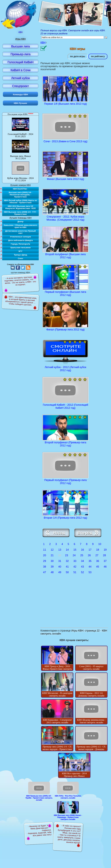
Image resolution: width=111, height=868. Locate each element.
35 (90, 561)
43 (82, 567)
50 (67, 572)
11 (45, 550)
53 (90, 572)
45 (98, 567)
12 (52, 550)
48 (52, 572)
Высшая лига (20, 46)
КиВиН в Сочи (20, 70)
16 (82, 550)
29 (45, 561)
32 (67, 561)
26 (89, 555)
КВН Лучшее (21, 103)
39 (52, 567)
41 (67, 567)
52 (82, 572)
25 (82, 555)
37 (105, 561)
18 (98, 550)
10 (100, 544)
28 (104, 555)
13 (60, 550)
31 (60, 561)
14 (67, 550)
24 (74, 555)
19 (105, 550)
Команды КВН (21, 94)
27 (97, 555)
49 (60, 572)
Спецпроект (20, 86)
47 (45, 572)
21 (52, 555)
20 (45, 555)
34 (82, 561)
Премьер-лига (21, 54)
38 (45, 567)
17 (90, 550)
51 (75, 572)
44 (90, 567)
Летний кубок (20, 78)
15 (75, 550)
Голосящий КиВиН (21, 62)
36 (98, 561)
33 (75, 561)
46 (105, 567)
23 (67, 555)
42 (75, 567)
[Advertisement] (74, 604)
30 (52, 561)
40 (60, 567)
